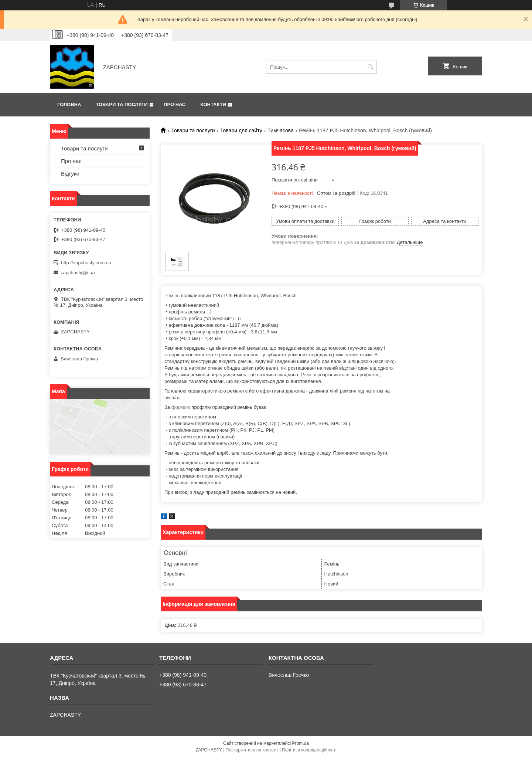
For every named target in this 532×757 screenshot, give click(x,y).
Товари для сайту (241, 130)
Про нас (175, 104)
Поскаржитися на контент (252, 750)
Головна (69, 104)
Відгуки (70, 174)
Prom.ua (301, 743)
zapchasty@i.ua (78, 273)
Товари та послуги (122, 104)
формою (181, 407)
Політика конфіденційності (309, 750)
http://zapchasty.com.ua (86, 263)
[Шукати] (370, 67)
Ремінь (172, 296)
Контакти (214, 104)
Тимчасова (280, 130)
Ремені (308, 375)
